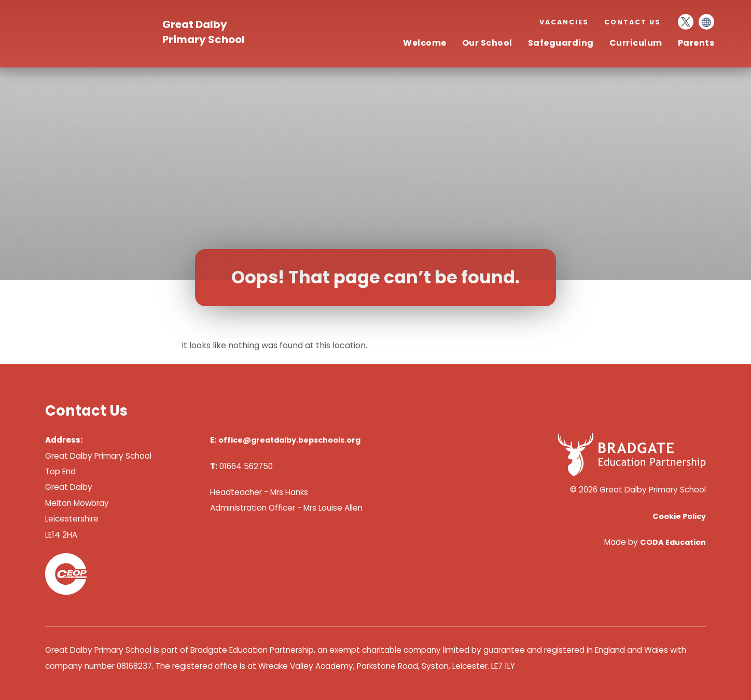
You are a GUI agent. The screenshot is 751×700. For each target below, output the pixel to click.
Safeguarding (561, 43)
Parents (696, 43)
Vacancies (564, 22)
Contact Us (632, 22)
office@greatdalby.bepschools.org (289, 440)
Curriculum (636, 43)
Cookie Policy (679, 516)
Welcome (425, 43)
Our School (487, 43)
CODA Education (673, 542)
